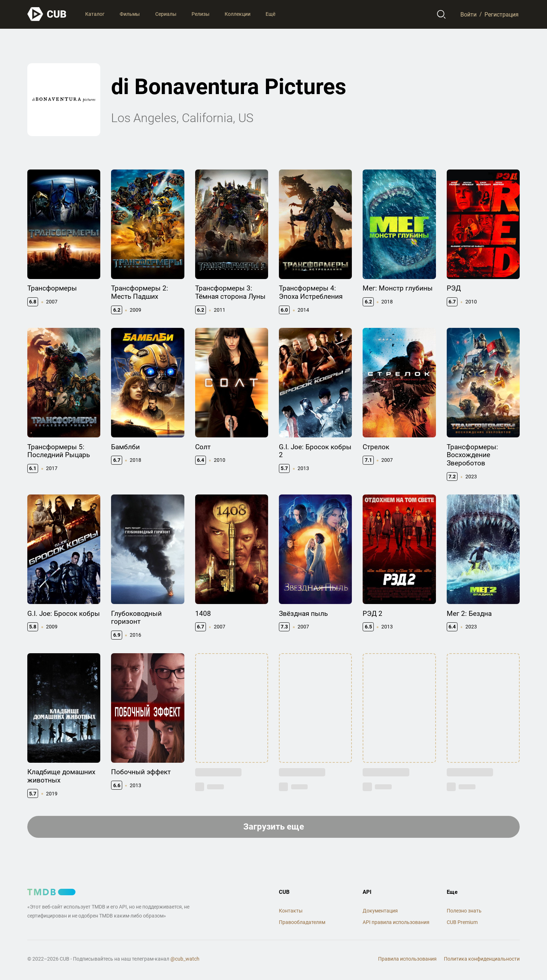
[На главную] (47, 14)
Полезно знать (464, 911)
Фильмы (130, 14)
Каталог (95, 14)
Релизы (201, 14)
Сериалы (166, 14)
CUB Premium (462, 922)
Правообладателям (302, 922)
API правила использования (396, 922)
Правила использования (407, 959)
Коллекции (238, 14)
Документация (380, 911)
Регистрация (502, 14)
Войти (468, 14)
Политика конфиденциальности (482, 959)
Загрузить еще (274, 827)
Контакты (291, 911)
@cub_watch (185, 959)
